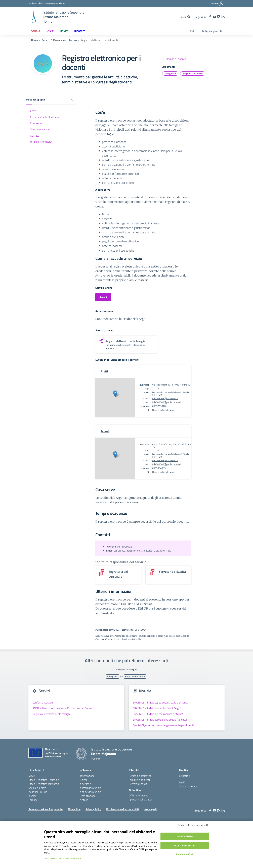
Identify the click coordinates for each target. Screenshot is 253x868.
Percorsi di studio (138, 784)
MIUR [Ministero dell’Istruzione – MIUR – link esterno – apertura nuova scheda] (32, 776)
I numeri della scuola (90, 788)
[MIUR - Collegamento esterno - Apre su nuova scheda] (47, 3)
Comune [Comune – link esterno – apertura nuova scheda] (33, 800)
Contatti (35, 136)
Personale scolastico (140, 776)
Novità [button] (64, 31)
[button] (51, 100)
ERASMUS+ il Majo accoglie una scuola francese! (160, 720)
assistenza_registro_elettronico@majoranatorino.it (142, 551)
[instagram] (219, 17)
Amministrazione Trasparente (46, 809)
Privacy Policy (93, 809)
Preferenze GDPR (185, 854)
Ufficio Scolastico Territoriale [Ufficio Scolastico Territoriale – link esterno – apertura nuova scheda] (44, 784)
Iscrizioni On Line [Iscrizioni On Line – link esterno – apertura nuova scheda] (38, 792)
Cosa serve (36, 123)
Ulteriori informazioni (42, 142)
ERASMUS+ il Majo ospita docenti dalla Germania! (161, 702)
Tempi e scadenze (40, 129)
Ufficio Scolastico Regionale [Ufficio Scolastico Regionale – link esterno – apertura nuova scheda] (44, 780)
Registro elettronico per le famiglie (52, 714)
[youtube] (214, 17)
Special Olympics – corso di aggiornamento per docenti (163, 725)
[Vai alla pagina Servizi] (46, 40)
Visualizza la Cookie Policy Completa (63, 858)
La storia (83, 800)
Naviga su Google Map (163, 410)
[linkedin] (223, 17)
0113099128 (159, 406)
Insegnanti (170, 73)
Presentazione (87, 776)
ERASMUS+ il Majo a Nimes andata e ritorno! (158, 714)
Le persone (85, 784)
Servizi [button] (50, 31)
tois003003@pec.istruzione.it (167, 402)
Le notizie (184, 776)
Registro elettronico (193, 73)
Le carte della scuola (90, 792)
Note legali (151, 809)
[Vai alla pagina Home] (34, 40)
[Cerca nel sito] (185, 17)
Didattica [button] (80, 31)
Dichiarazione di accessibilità (123, 809)
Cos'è (33, 111)
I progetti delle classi (140, 799)
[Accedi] (217, 4)
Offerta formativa (139, 795)
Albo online (74, 809)
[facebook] (210, 17)
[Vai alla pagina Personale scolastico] (65, 40)
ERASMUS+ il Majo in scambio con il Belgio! (157, 708)
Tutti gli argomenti (212, 31)
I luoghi (83, 780)
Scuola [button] (36, 31)
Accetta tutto (185, 836)
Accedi (103, 297)
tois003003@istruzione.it (165, 398)
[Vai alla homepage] (34, 17)
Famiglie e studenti (139, 780)
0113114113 (159, 468)
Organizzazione (87, 796)
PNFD (193, 31)
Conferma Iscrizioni (43, 702)
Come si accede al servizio (44, 117)
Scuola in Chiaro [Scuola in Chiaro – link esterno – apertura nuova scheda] (37, 788)
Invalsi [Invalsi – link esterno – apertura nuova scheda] (32, 796)
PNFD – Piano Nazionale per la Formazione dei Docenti (63, 708)
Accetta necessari (185, 846)
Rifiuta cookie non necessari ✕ (193, 825)
